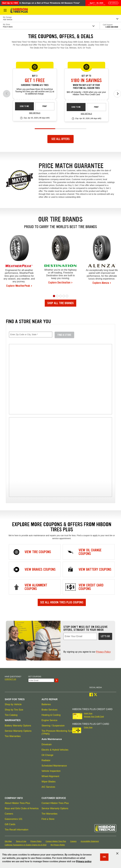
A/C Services (48, 787)
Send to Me (24, 106)
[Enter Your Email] (41, 680)
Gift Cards (10, 824)
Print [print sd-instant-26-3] (45, 106)
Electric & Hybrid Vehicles (55, 750)
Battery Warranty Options (18, 726)
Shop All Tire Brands (60, 303)
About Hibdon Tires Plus (17, 803)
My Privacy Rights (58, 845)
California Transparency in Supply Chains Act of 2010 (26, 845)
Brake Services (49, 710)
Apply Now (88, 713)
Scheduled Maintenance (54, 766)
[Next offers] (117, 94)
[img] (60, 457)
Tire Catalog (11, 715)
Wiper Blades (49, 782)
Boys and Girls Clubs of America (22, 808)
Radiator (46, 760)
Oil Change (47, 755)
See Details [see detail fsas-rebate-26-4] (86, 114)
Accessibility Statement (90, 841)
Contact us (10, 679)
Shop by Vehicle (13, 704)
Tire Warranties (13, 736)
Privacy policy (84, 862)
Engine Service (49, 720)
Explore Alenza (101, 283)
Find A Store (64, 335)
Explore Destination (59, 282)
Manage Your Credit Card (94, 717)
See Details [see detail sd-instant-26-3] (35, 113)
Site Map (8, 841)
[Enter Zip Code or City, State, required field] (31, 335)
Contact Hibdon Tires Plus (55, 803)
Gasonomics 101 (14, 819)
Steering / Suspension (53, 726)
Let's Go (105, 636)
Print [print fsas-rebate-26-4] (96, 107)
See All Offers (60, 139)
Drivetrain (47, 744)
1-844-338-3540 (112, 27)
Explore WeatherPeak (18, 286)
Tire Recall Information (16, 830)
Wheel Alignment (50, 776)
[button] (54, 296)
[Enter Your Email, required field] (80, 636)
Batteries (46, 704)
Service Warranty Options (18, 731)
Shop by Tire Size (14, 710)
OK (104, 857)
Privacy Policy (103, 652)
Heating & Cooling (51, 715)
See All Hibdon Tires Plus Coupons (62, 602)
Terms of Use (21, 841)
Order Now (88, 727)
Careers (9, 814)
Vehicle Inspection (51, 771)
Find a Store (48, 819)
